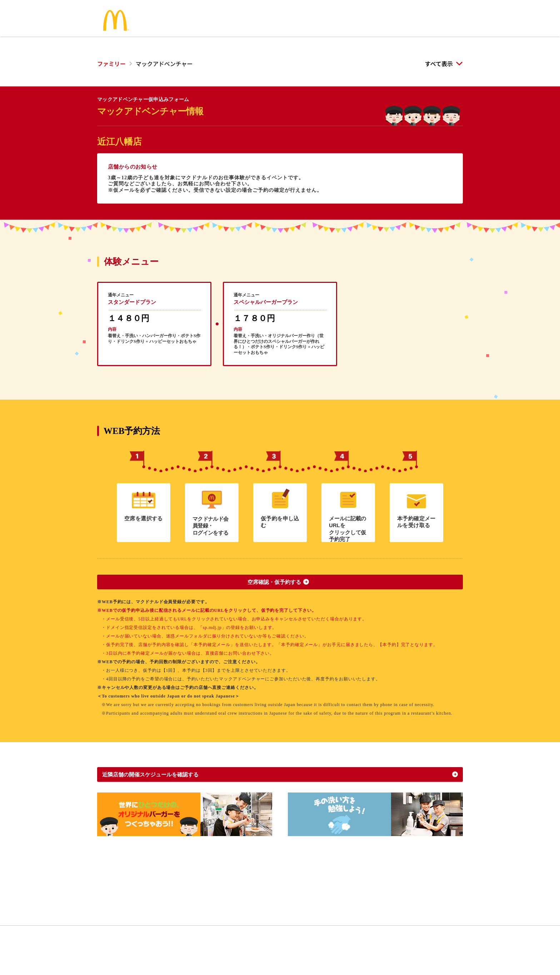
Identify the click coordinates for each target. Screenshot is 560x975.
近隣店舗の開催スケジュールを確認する (167, 797)
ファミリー (111, 64)
